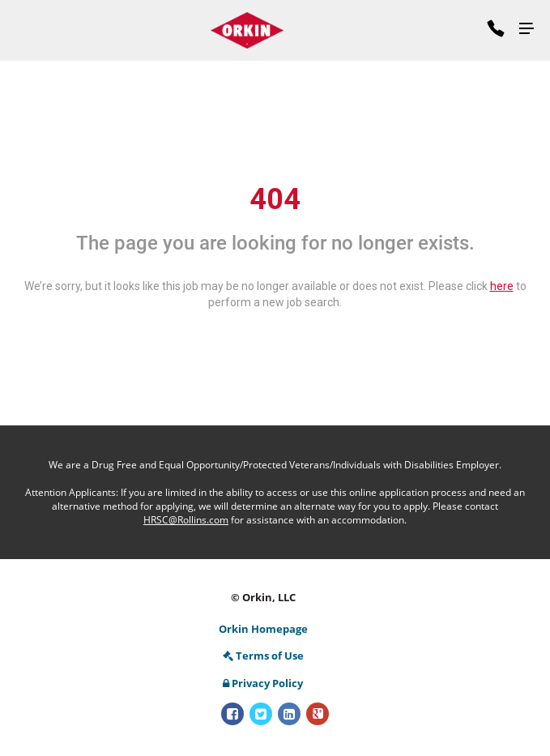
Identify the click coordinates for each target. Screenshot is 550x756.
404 (275, 199)
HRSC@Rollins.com (186, 520)
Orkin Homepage (263, 629)
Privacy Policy (263, 683)
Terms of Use (263, 656)
